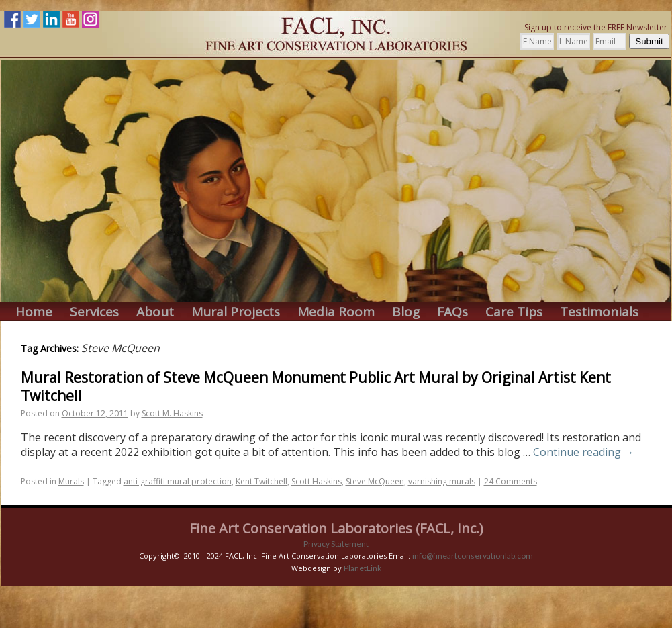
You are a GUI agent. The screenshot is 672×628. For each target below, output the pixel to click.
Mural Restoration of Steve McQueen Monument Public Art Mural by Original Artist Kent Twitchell (316, 387)
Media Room (336, 312)
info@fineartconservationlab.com (473, 556)
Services (94, 312)
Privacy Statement (336, 544)
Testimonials (599, 312)
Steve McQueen (375, 481)
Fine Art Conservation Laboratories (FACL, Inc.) (336, 528)
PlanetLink (363, 568)
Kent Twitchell (261, 481)
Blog (406, 312)
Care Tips (514, 312)
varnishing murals (442, 481)
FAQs (452, 312)
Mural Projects (236, 312)
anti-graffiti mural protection (178, 481)
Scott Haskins (317, 481)
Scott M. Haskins (172, 413)
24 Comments (511, 481)
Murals (71, 481)
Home (34, 312)
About (155, 312)
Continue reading (584, 452)
